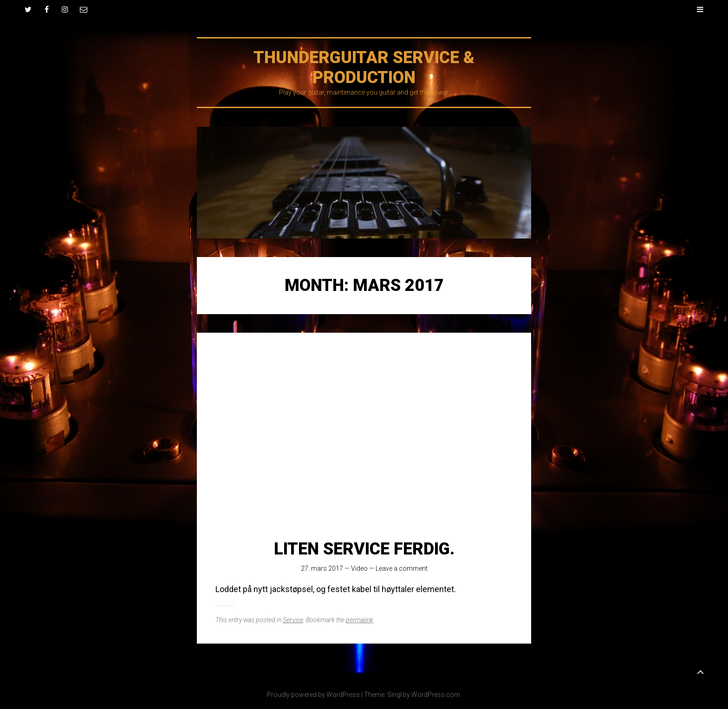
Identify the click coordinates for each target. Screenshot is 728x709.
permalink (360, 620)
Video (359, 568)
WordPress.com (436, 695)
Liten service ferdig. (364, 549)
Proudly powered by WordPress (313, 695)
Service (293, 620)
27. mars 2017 (322, 568)
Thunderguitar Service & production (364, 68)
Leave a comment (402, 568)
